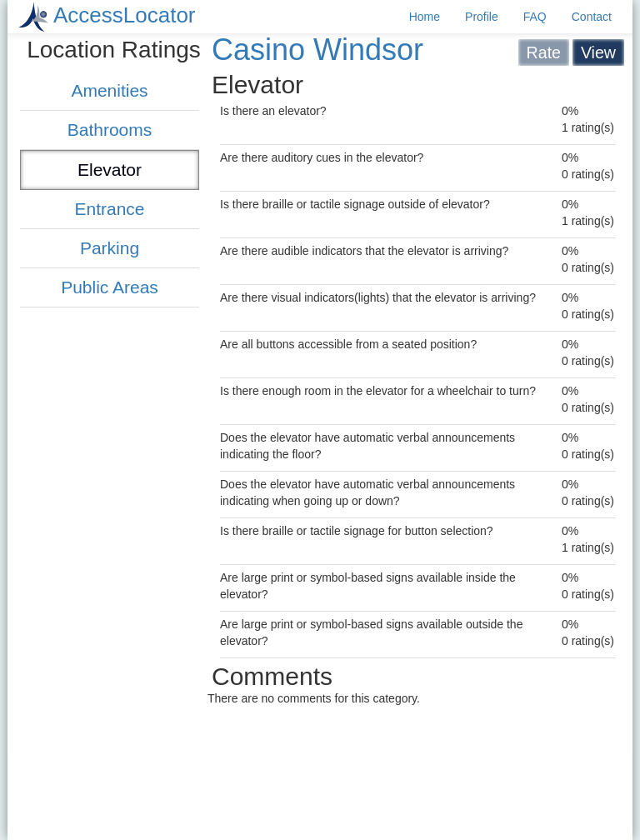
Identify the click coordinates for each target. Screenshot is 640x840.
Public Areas (110, 287)
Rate (544, 52)
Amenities (109, 90)
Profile (482, 17)
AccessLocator (125, 15)
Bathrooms (110, 130)
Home (425, 17)
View (598, 52)
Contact (592, 17)
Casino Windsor (317, 50)
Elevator (110, 170)
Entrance (109, 209)
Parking (110, 248)
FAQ (535, 17)
